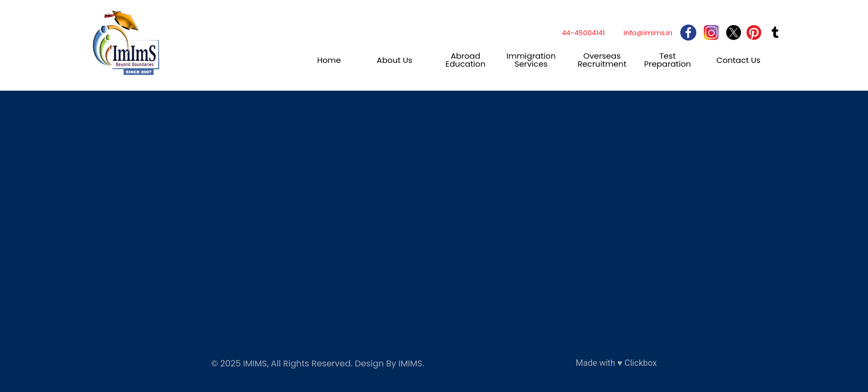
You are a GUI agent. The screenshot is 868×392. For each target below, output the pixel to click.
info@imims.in (648, 33)
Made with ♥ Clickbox (616, 363)
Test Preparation (668, 60)
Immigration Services (531, 60)
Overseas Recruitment (602, 60)
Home (329, 60)
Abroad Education (465, 60)
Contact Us (739, 60)
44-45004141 (584, 33)
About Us (395, 60)
